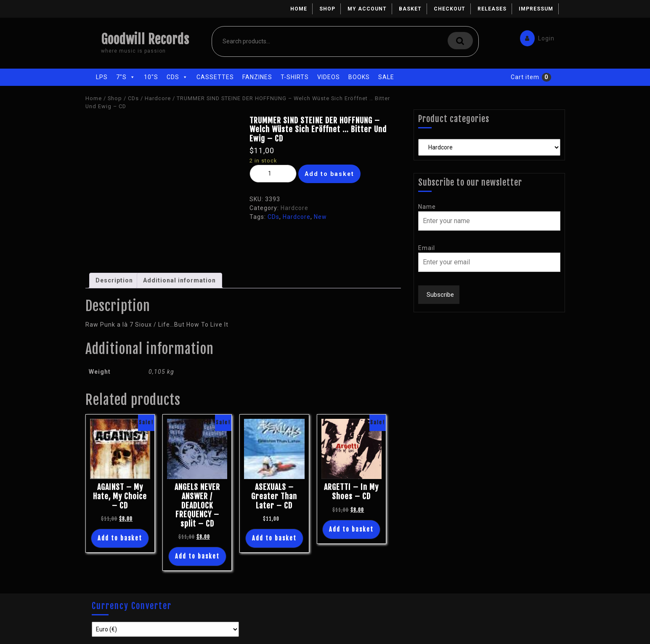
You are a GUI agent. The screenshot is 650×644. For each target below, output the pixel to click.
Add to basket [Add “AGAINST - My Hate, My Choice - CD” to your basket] (120, 538)
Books (359, 77)
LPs (102, 77)
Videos (329, 77)
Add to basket (329, 174)
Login (535, 36)
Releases (492, 9)
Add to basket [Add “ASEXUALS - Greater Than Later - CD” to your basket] (274, 538)
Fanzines (257, 77)
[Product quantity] (273, 174)
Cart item (525, 77)
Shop (327, 9)
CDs (177, 77)
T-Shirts (295, 77)
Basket (410, 9)
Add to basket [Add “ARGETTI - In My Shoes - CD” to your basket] (351, 529)
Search (460, 41)
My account (367, 9)
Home (299, 9)
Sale (386, 77)
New (320, 217)
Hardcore (158, 98)
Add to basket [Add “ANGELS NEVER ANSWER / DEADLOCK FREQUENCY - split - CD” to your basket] (197, 556)
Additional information (179, 280)
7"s (126, 77)
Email (427, 248)
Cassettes (215, 77)
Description (114, 280)
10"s (151, 77)
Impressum (536, 9)
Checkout (450, 9)
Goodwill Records (145, 39)
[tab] (114, 281)
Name (427, 207)
